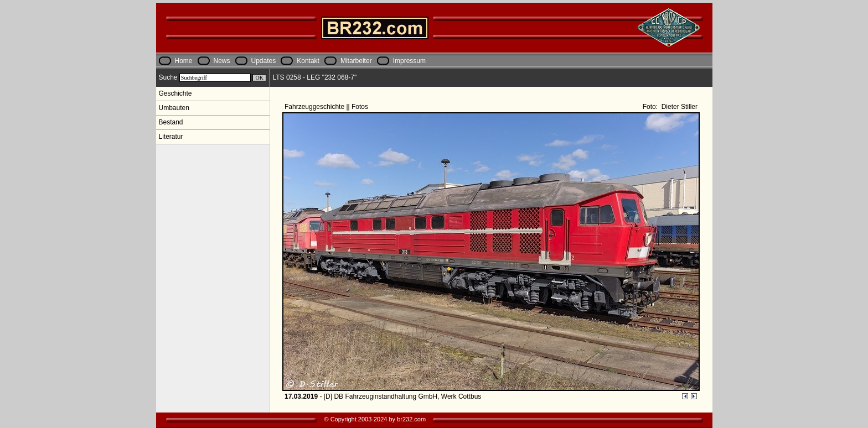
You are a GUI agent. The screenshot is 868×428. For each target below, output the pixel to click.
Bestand (171, 122)
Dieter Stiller (678, 107)
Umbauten (174, 108)
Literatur (171, 137)
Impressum (409, 61)
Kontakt (308, 61)
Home (184, 61)
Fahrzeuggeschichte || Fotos (327, 107)
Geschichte (175, 93)
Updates (264, 61)
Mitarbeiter (356, 61)
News (222, 61)
